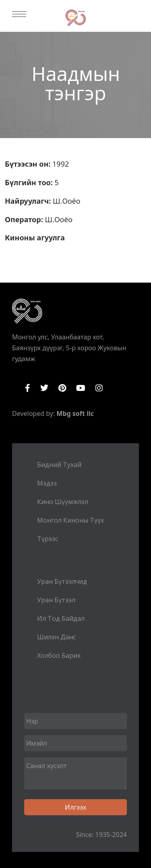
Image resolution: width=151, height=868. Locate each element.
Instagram (99, 388)
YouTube (81, 388)
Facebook (28, 388)
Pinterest (62, 388)
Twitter (44, 388)
